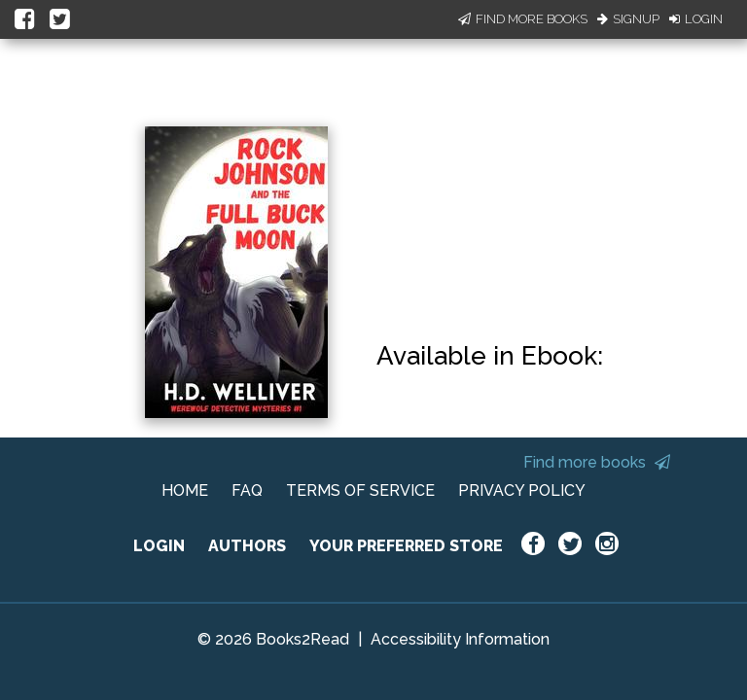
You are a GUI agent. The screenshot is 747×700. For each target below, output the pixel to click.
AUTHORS (247, 546)
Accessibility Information (460, 639)
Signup (628, 19)
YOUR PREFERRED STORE (406, 546)
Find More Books (523, 19)
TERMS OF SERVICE (360, 490)
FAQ (247, 490)
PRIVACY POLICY (522, 490)
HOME (185, 490)
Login (696, 19)
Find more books (597, 462)
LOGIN (159, 546)
